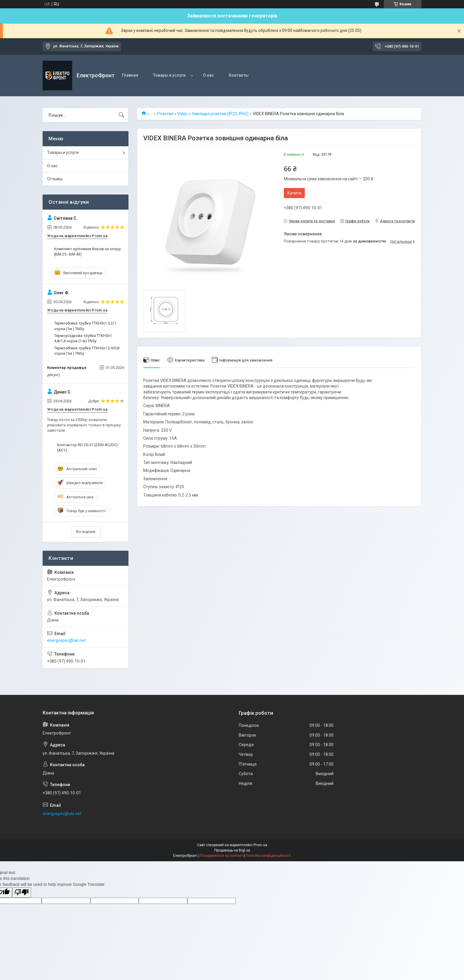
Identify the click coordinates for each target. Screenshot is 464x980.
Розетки (165, 114)
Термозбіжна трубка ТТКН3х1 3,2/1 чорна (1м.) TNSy (85, 326)
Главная (130, 75)
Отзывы (55, 179)
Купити (294, 193)
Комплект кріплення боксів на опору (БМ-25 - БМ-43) (87, 252)
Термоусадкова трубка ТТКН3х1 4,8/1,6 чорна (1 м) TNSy (83, 338)
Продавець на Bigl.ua (232, 850)
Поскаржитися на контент (221, 856)
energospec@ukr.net (66, 640)
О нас (208, 75)
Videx (182, 114)
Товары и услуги (169, 75)
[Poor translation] (22, 893)
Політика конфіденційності (268, 856)
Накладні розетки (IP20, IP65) (220, 114)
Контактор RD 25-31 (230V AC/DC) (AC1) (87, 448)
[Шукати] (121, 115)
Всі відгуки (86, 532)
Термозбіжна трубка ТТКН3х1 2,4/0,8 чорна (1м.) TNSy (87, 351)
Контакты (239, 75)
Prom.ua (260, 845)
